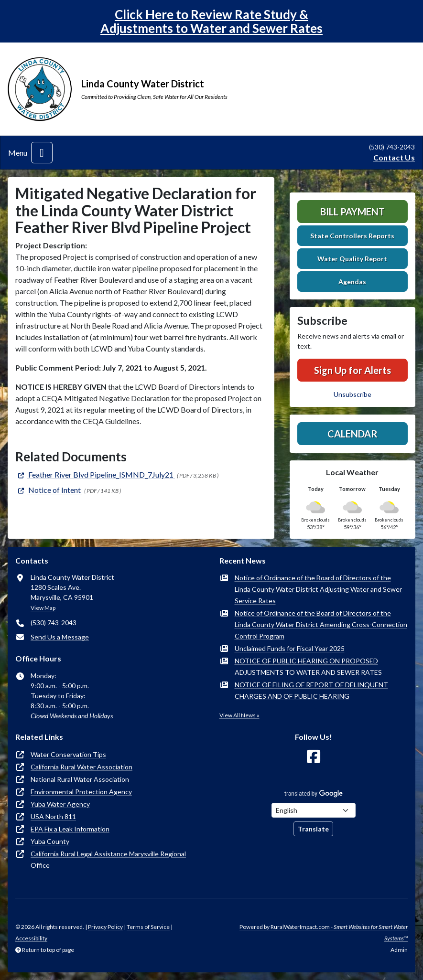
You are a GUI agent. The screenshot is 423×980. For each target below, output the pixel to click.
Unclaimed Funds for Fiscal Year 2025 (290, 648)
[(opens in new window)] (95, 474)
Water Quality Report (352, 259)
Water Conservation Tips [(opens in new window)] (68, 754)
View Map (43, 608)
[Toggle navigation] (42, 153)
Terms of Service (148, 927)
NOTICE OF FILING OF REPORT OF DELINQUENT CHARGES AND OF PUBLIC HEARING (311, 690)
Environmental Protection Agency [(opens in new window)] (81, 792)
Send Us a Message (60, 637)
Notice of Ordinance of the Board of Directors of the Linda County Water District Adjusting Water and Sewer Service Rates (318, 589)
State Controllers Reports (352, 236)
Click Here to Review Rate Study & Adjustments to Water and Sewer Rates (211, 21)
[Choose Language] (314, 810)
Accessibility (31, 938)
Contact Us (394, 157)
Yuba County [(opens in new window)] (50, 841)
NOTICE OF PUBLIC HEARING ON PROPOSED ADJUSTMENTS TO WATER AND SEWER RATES (308, 666)
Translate (313, 829)
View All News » (239, 715)
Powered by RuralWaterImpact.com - (324, 932)
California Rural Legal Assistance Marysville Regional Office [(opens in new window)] (108, 859)
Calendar (352, 434)
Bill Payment (352, 212)
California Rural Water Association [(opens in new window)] (81, 767)
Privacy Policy (105, 927)
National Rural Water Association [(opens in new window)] (80, 779)
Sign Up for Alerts (352, 370)
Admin (399, 950)
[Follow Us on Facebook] (314, 757)
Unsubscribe (352, 394)
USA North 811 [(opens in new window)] (53, 816)
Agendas (352, 282)
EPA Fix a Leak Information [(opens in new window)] (70, 829)
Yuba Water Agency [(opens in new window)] (60, 804)
